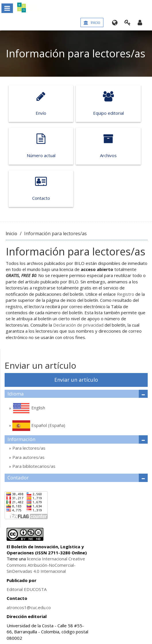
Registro (126, 294)
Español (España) (38, 426)
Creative (76, 559)
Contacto (41, 189)
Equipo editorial (108, 103)
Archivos (108, 146)
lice (30, 559)
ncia (37, 559)
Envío (41, 103)
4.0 (36, 571)
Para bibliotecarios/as (33, 466)
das (29, 571)
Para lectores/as (28, 448)
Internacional (54, 559)
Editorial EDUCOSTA (27, 589)
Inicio (92, 22)
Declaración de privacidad (78, 325)
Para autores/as (28, 457)
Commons (17, 565)
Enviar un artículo (76, 380)
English (28, 408)
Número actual (41, 146)
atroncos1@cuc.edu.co (29, 607)
